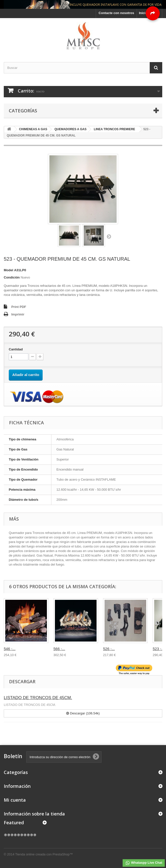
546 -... (10, 649)
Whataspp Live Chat (144, 863)
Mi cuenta (15, 800)
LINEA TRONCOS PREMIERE (114, 129)
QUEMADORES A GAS (70, 129)
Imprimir (18, 314)
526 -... (109, 649)
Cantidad (16, 349)
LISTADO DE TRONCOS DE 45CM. (38, 698)
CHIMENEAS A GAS (33, 129)
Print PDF (19, 307)
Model (9, 270)
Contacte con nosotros (116, 13)
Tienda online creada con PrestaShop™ (44, 854)
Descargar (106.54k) (83, 713)
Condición (12, 277)
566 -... (59, 649)
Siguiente (109, 236)
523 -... (159, 649)
